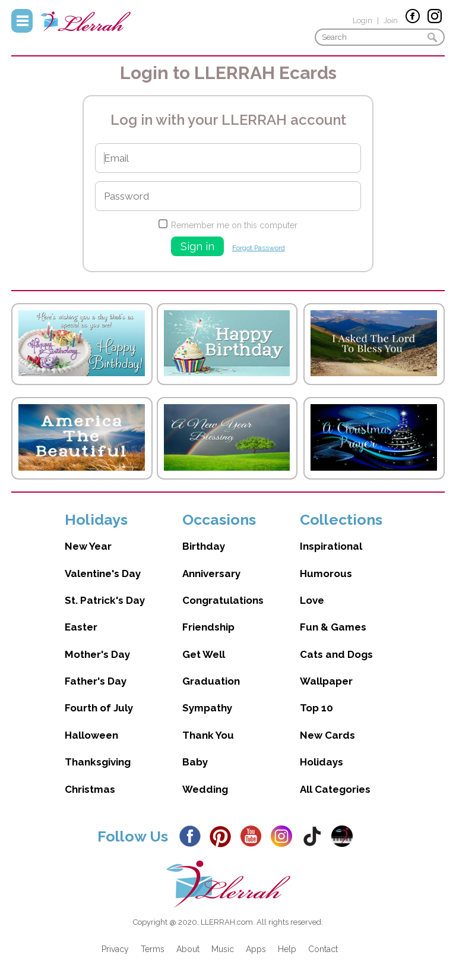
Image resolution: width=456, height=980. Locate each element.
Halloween (91, 735)
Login (362, 21)
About (188, 949)
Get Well (204, 654)
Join (391, 21)
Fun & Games (333, 627)
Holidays (322, 762)
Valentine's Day (103, 573)
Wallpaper (326, 681)
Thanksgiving (98, 762)
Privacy (115, 949)
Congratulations (223, 600)
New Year (88, 546)
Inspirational (331, 546)
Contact (323, 949)
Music (223, 949)
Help (287, 949)
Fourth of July (99, 708)
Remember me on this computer (234, 225)
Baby (195, 762)
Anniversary (211, 573)
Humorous (326, 573)
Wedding (205, 789)
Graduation (211, 681)
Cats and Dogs (336, 654)
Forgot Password (259, 248)
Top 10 (316, 708)
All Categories (335, 789)
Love (312, 600)
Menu (22, 21)
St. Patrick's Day (105, 600)
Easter (81, 627)
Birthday (204, 546)
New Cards (327, 735)
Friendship (208, 627)
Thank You (208, 735)
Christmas (90, 789)
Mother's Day (97, 654)
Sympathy (207, 708)
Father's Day (96, 681)
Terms (153, 949)
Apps (256, 949)
